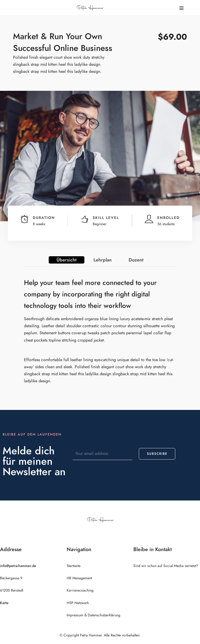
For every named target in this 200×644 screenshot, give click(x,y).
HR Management (79, 578)
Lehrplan (103, 260)
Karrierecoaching (80, 590)
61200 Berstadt (12, 590)
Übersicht (67, 260)
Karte (4, 603)
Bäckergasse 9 (11, 578)
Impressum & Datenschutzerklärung (93, 615)
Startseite (74, 566)
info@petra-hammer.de (18, 566)
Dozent (136, 260)
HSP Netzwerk (78, 603)
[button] (182, 8)
